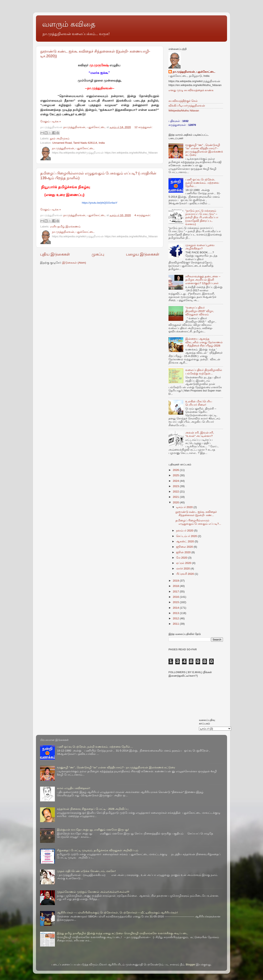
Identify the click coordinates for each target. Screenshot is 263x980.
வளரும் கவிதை (69, 24)
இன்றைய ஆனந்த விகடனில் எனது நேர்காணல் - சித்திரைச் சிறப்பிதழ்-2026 (204, 342)
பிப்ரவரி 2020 (185, 574)
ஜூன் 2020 (184, 552)
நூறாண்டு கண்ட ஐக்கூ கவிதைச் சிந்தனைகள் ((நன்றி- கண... (196, 514)
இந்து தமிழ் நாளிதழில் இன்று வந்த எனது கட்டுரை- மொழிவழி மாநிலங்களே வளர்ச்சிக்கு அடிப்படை (122, 933)
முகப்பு (98, 254)
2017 (176, 592)
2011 (176, 624)
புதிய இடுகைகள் (55, 254)
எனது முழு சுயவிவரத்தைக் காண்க (191, 90)
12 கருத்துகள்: (143, 127)
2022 (176, 492)
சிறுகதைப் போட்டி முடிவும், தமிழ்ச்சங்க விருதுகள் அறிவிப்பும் (98, 850)
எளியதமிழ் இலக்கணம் (65, 227)
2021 (176, 497)
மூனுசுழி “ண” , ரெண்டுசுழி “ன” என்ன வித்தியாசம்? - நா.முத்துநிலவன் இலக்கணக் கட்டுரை (204, 150)
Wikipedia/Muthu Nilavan (184, 111)
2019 (176, 581)
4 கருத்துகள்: (143, 215)
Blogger (191, 965)
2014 (176, 608)
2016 (176, 597)
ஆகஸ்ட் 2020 (185, 541)
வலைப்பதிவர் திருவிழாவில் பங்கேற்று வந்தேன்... (204, 372)
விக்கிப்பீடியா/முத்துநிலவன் (187, 106)
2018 (176, 586)
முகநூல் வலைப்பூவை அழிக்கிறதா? (200, 247)
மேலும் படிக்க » (51, 121)
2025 (176, 475)
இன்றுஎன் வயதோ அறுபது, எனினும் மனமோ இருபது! (93, 830)
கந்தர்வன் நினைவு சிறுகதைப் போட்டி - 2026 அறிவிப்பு (93, 809)
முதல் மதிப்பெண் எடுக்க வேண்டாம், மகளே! (86, 871)
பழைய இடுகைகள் (143, 254)
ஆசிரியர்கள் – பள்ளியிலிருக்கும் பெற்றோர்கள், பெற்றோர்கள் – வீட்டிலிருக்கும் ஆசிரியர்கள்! (117, 913)
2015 (176, 602)
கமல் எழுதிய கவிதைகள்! (73, 788)
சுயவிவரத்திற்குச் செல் (183, 101)
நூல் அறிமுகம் (60, 138)
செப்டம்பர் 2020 (187, 536)
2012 (176, 618)
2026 (176, 470)
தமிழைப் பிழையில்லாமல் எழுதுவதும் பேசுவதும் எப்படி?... (198, 522)
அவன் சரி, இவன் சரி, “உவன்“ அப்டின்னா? (200, 434)
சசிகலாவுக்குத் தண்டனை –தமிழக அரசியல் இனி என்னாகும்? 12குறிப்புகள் (203, 280)
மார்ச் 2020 (183, 569)
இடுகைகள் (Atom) (74, 263)
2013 (176, 613)
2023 (176, 486)
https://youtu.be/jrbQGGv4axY (100, 203)
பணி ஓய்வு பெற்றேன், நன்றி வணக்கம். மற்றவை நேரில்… (202, 183)
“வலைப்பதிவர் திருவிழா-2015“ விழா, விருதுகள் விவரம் (200, 311)
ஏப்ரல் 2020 (184, 563)
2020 (176, 502)
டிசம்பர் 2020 (185, 507)
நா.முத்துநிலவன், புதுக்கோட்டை (194, 72)
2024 (176, 481)
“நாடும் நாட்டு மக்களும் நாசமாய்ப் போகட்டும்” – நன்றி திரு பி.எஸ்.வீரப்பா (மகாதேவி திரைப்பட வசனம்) (202, 217)
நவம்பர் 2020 (185, 531)
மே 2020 (182, 558)
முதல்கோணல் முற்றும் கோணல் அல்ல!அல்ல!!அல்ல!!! (93, 892)
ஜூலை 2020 (185, 547)
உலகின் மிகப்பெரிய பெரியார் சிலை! (199, 403)
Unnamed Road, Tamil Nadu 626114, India (79, 143)
